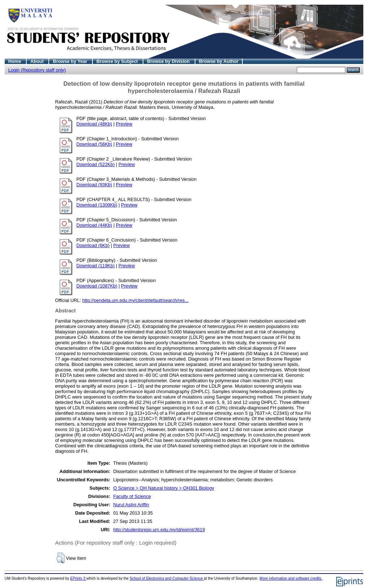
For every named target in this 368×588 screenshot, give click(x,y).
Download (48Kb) (94, 124)
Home (15, 61)
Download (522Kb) (96, 164)
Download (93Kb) (94, 185)
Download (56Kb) (94, 144)
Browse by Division (169, 61)
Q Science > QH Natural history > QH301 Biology (164, 488)
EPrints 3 (78, 578)
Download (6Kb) (93, 245)
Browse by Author (219, 61)
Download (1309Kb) (97, 205)
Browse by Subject (118, 61)
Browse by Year (71, 61)
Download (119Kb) (96, 266)
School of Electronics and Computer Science (167, 578)
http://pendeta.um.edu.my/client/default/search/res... (136, 300)
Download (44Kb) (94, 225)
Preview (124, 124)
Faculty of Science (132, 496)
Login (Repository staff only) (37, 70)
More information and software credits (291, 578)
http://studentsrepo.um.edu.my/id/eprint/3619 (159, 530)
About (38, 61)
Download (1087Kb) (97, 286)
